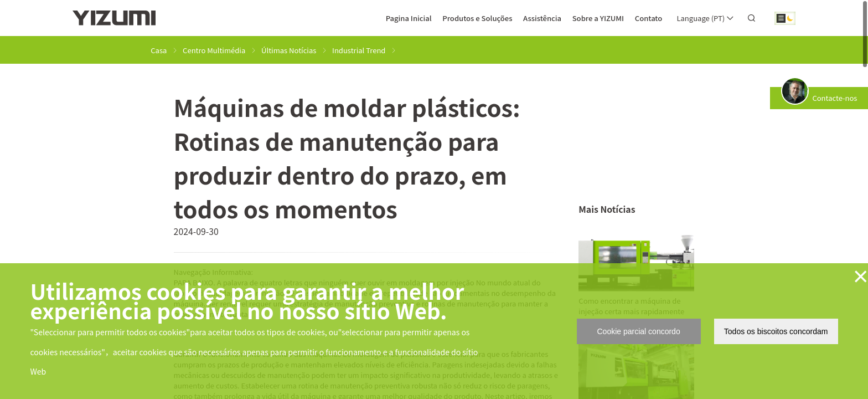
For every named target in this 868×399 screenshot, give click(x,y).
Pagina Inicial (409, 18)
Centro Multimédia (214, 50)
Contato (649, 18)
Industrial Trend (359, 50)
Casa (159, 50)
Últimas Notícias (289, 50)
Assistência (542, 18)
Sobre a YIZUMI (598, 18)
